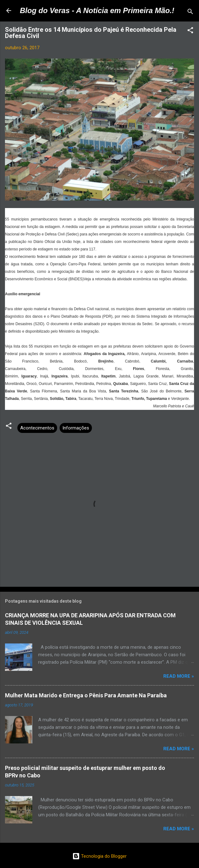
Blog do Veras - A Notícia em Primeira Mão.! (97, 10)
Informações (76, 428)
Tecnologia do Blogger (99, 856)
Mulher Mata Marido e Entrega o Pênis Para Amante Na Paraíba (86, 695)
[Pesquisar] (190, 13)
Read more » (179, 676)
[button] (190, 31)
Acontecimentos (37, 428)
